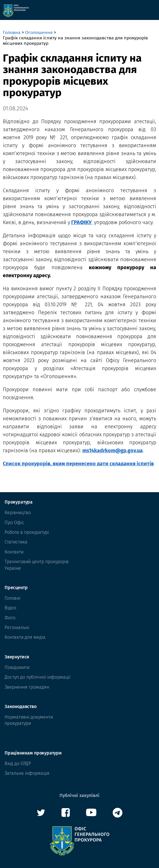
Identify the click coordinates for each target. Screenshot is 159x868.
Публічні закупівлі (79, 795)
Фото (10, 618)
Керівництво (18, 513)
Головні (12, 598)
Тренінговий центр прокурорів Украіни (37, 565)
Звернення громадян (27, 687)
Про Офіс (14, 523)
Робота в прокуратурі (27, 532)
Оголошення (39, 32)
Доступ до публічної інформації (37, 677)
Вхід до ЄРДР (18, 763)
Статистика (16, 542)
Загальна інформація (27, 773)
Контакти (14, 552)
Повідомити (17, 667)
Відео (10, 608)
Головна (12, 32)
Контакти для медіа (25, 637)
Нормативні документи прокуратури (29, 720)
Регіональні (17, 627)
